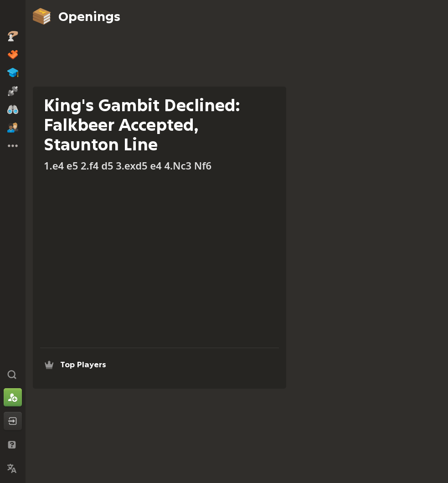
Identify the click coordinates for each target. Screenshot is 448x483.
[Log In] (13, 421)
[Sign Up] (13, 397)
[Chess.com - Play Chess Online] (13, 15)
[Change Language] (13, 468)
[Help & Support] (13, 445)
